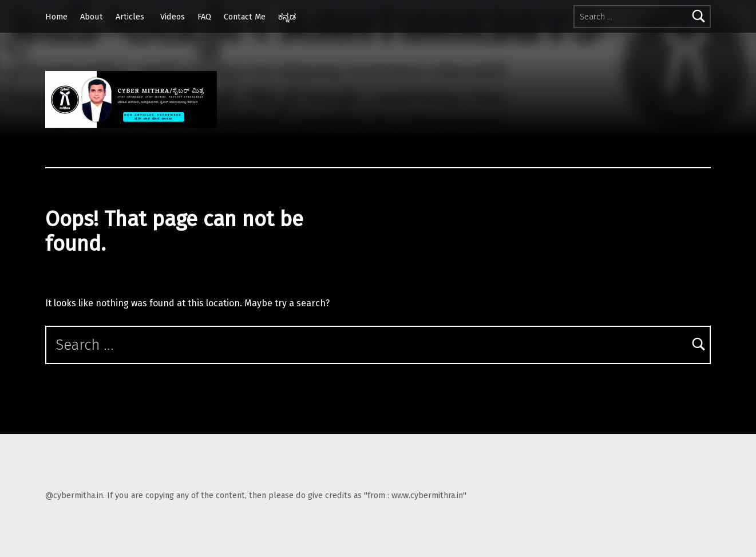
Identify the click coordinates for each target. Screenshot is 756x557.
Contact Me (245, 17)
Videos (173, 17)
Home (56, 17)
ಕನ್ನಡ (287, 17)
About (92, 17)
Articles (130, 17)
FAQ (204, 17)
